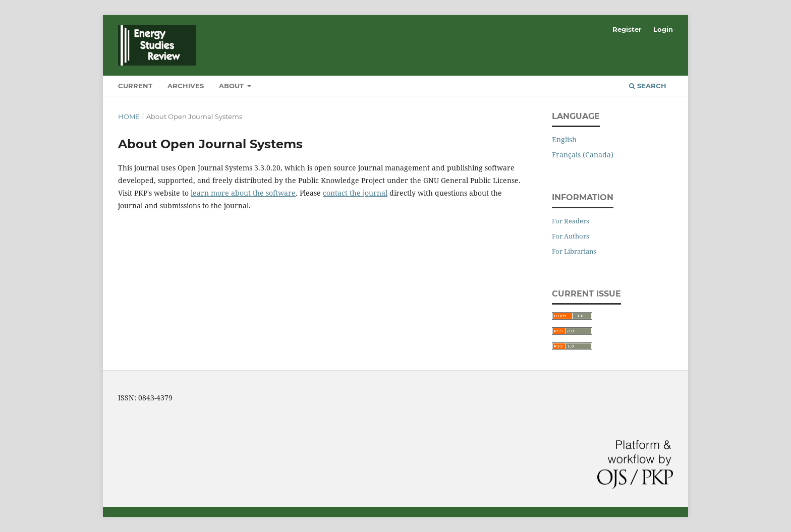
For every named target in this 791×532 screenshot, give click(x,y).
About (232, 86)
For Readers (571, 221)
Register (627, 29)
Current (135, 86)
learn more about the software (243, 193)
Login (663, 29)
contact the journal (355, 193)
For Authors (571, 236)
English (564, 139)
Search (648, 86)
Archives (186, 86)
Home (129, 116)
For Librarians (574, 251)
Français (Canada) (583, 155)
